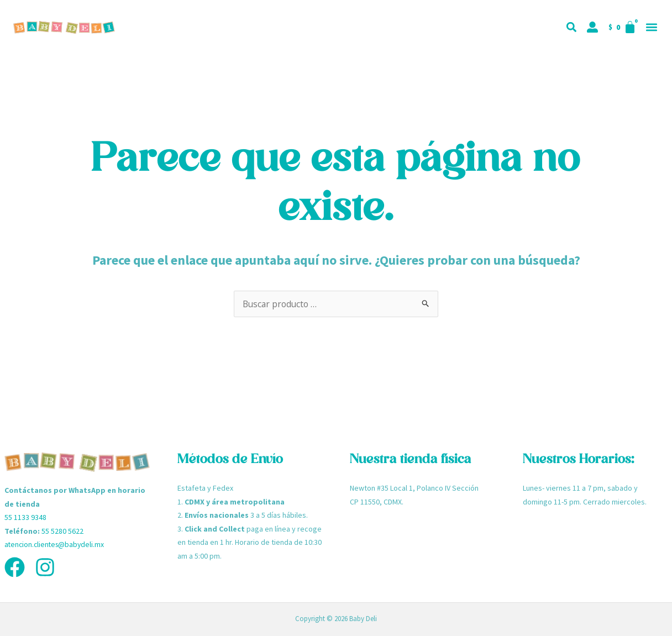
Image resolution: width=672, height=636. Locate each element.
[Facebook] (15, 567)
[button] (651, 27)
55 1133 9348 (25, 517)
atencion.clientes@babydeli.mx (56, 544)
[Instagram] (45, 567)
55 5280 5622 (62, 531)
